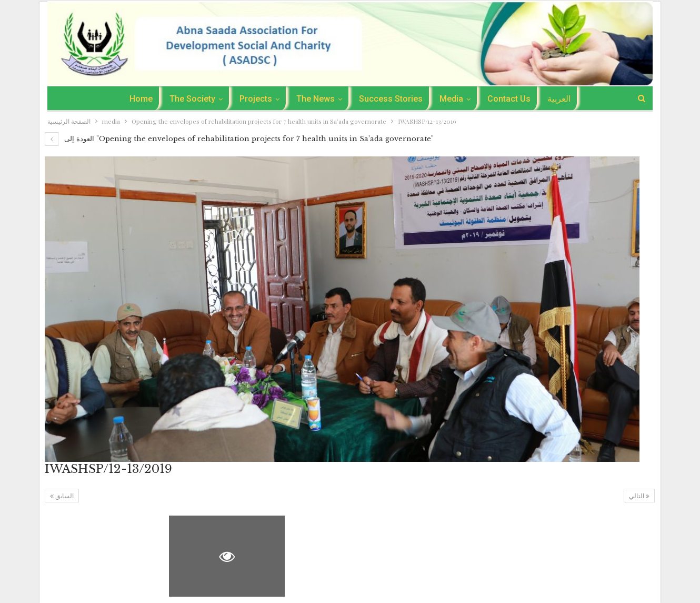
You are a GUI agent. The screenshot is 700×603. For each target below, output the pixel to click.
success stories (392, 99)
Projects (254, 99)
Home (136, 99)
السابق (62, 496)
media (454, 99)
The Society (189, 99)
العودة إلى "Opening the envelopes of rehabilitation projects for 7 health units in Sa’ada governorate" (239, 139)
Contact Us (513, 99)
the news (315, 99)
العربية (565, 99)
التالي (639, 496)
